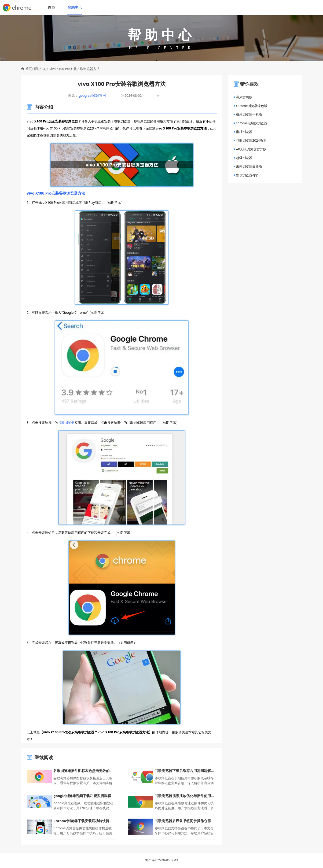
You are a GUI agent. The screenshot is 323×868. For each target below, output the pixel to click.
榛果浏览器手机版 (248, 114)
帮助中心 (75, 7)
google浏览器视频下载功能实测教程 (82, 796)
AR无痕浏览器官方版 (250, 149)
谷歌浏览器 (66, 423)
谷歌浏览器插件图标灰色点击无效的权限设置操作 (84, 771)
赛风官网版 (243, 97)
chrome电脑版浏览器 (250, 123)
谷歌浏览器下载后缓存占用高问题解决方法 (186, 771)
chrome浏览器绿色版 (250, 106)
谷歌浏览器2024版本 (250, 140)
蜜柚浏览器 (243, 132)
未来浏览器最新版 (248, 166)
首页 (51, 7)
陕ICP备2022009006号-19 (161, 860)
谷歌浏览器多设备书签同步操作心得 (183, 821)
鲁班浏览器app (246, 175)
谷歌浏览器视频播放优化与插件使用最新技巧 (186, 796)
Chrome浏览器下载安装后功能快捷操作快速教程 (84, 821)
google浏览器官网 (92, 95)
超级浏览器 (243, 158)
